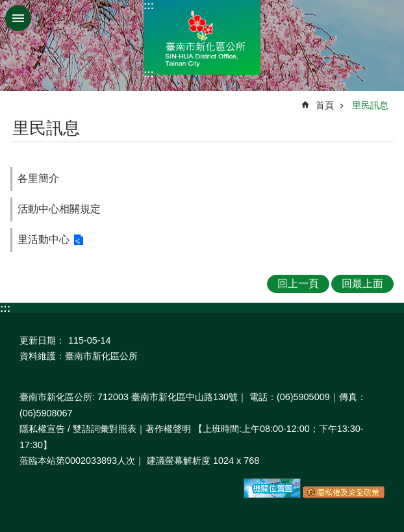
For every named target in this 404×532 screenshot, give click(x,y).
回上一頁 (298, 284)
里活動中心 (44, 239)
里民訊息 (370, 105)
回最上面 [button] (362, 284)
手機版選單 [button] (18, 18)
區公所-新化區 (202, 37)
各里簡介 (38, 178)
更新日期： (42, 340)
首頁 (325, 105)
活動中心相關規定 (59, 209)
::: (149, 6)
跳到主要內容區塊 (7, 7)
